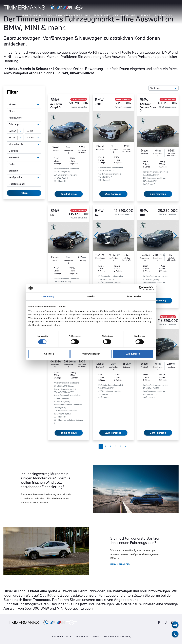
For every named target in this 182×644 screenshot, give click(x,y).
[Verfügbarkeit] (24, 177)
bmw (50, 15)
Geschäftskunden (125, 15)
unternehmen (163, 15)
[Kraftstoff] (24, 157)
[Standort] (24, 171)
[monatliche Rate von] (15, 138)
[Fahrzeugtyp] (24, 124)
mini (88, 15)
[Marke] (24, 104)
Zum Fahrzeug (69, 194)
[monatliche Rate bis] (33, 138)
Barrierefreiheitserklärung (117, 636)
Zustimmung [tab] (48, 296)
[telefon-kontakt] (175, 634)
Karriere (96, 636)
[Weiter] (125, 446)
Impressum (57, 636)
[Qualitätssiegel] (24, 184)
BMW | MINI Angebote (69, 15)
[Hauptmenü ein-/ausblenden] (177, 15)
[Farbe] (24, 164)
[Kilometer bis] (24, 144)
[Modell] (24, 111)
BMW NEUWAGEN (120, 564)
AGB (69, 636)
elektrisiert (102, 15)
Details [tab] (91, 296)
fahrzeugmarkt (33, 15)
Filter (12, 92)
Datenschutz (81, 636)
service (145, 15)
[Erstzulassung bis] (33, 131)
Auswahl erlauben (91, 354)
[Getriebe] (24, 151)
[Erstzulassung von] (15, 131)
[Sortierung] (164, 88)
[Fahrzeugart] (24, 118)
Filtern (24, 193)
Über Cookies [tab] (134, 296)
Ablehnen (49, 354)
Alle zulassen (133, 354)
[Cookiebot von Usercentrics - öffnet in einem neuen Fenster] (141, 288)
